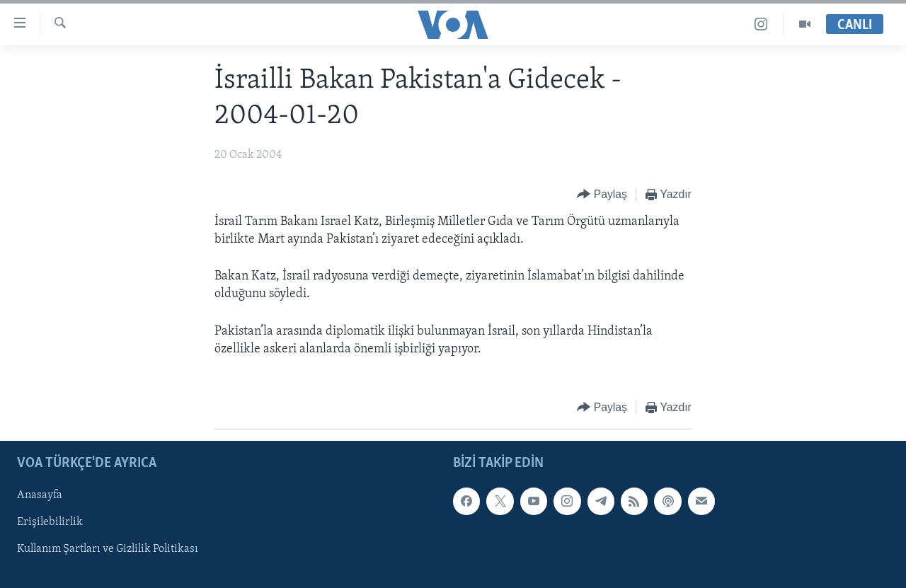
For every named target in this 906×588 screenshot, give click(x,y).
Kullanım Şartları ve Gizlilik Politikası (108, 549)
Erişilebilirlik (50, 522)
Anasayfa (40, 495)
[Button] (602, 195)
